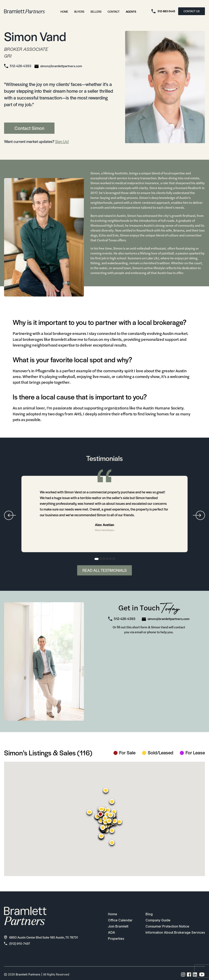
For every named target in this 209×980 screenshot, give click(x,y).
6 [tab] (114, 559)
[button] (100, 814)
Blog (149, 914)
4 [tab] (107, 559)
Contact (114, 12)
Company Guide (158, 920)
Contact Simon (29, 128)
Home (64, 12)
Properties (116, 939)
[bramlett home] (24, 11)
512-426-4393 (21, 66)
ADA (112, 932)
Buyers (79, 12)
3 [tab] (104, 559)
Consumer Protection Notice (167, 926)
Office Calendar (120, 920)
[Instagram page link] (183, 974)
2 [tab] (101, 559)
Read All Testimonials (104, 570)
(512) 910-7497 (17, 943)
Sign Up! (62, 141)
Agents (131, 12)
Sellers (96, 12)
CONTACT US (192, 11)
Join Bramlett (118, 926)
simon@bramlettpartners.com (61, 66)
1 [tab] (97, 559)
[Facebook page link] (189, 974)
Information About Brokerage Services (175, 932)
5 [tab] (111, 559)
